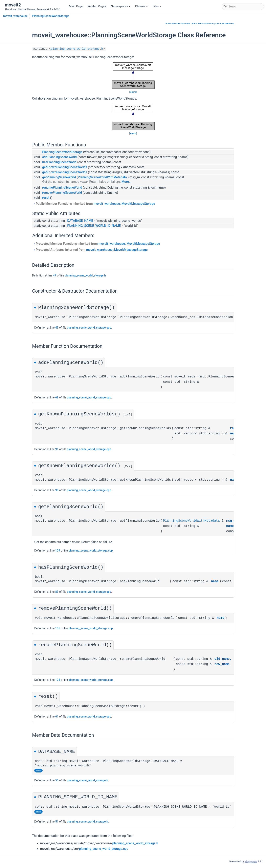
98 (57, 490)
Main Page (76, 6)
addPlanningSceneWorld (59, 157)
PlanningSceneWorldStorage (51, 16)
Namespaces (120, 6)
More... (126, 182)
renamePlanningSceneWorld (62, 188)
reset (46, 198)
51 (57, 822)
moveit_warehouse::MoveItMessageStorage (124, 204)
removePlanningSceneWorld (62, 193)
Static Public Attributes (203, 24)
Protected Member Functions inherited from (97, 244)
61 (57, 717)
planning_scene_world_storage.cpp (89, 328)
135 (58, 628)
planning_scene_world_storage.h (77, 49)
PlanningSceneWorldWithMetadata (102, 177)
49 (57, 328)
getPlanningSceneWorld (59, 177)
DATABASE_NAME (80, 221)
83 (57, 592)
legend (133, 92)
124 (58, 680)
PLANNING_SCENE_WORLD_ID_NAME (94, 226)
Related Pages (97, 6)
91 (57, 449)
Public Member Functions (178, 24)
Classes (142, 6)
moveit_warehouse (15, 16)
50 (57, 780)
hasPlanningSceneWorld (59, 162)
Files (157, 6)
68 (57, 397)
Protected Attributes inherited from (90, 250)
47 (55, 275)
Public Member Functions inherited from (94, 204)
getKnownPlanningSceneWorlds (65, 167)
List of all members (225, 24)
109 (58, 551)
